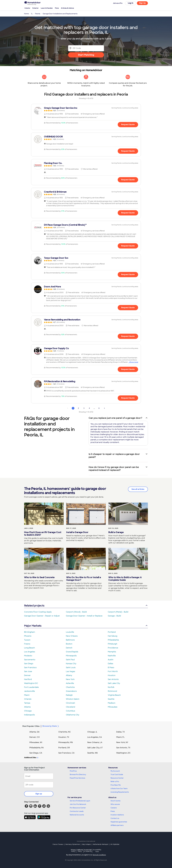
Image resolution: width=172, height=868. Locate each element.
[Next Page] (104, 408)
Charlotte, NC (65, 732)
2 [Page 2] (78, 408)
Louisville (70, 632)
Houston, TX (64, 737)
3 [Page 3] (84, 408)
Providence (113, 648)
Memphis (112, 652)
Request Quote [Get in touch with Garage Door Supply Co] (128, 369)
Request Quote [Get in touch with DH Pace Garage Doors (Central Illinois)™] (128, 246)
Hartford (28, 679)
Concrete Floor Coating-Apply (38, 612)
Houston (112, 675)
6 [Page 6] (99, 408)
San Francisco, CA (66, 753)
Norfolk (111, 687)
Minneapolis (71, 656)
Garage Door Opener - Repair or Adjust (42, 616)
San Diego (29, 664)
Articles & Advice (67, 8)
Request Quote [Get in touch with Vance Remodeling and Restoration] (128, 336)
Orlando (28, 699)
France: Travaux (58, 844)
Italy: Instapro (86, 844)
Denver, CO (35, 737)
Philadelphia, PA (37, 748)
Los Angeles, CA (95, 737)
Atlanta (27, 707)
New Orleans (72, 636)
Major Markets (86, 626)
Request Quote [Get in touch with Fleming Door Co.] (128, 180)
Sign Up (142, 3)
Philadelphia (113, 640)
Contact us (115, 818)
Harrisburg (113, 636)
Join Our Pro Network (78, 804)
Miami (27, 695)
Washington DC (31, 683)
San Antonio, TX (123, 748)
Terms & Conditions (99, 855)
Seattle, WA (93, 753)
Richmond (112, 691)
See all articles (138, 489)
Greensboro (71, 691)
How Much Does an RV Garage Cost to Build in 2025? (43, 534)
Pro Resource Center (78, 808)
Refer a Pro (115, 782)
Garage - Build (114, 616)
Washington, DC (123, 753)
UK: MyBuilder (115, 844)
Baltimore (70, 640)
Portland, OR (64, 748)
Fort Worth (113, 671)
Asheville (70, 683)
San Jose (28, 671)
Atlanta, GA (34, 732)
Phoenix (28, 636)
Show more (134, 362)
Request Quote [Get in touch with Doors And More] (128, 308)
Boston (69, 644)
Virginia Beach (114, 695)
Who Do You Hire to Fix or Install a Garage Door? (84, 579)
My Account (115, 771)
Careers (114, 808)
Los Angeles (30, 652)
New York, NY (122, 742)
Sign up (39, 794)
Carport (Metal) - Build (118, 612)
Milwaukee (113, 707)
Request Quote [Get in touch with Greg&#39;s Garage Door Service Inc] (128, 125)
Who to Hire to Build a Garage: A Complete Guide (125, 579)
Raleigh (69, 695)
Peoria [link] (38, 14)
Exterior (36, 8)
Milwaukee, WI (36, 742)
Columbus (70, 711)
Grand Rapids (72, 652)
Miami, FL (120, 737)
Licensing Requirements (120, 792)
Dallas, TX (120, 732)
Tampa (27, 703)
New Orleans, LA (95, 742)
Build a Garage (116, 532)
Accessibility (97, 851)
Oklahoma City (73, 715)
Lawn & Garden (47, 8)
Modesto (28, 656)
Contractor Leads (77, 811)
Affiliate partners (117, 825)
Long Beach (29, 648)
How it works (116, 801)
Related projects (86, 606)
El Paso (111, 668)
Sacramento (30, 660)
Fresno (27, 644)
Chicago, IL (92, 732)
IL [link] (32, 14)
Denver (27, 675)
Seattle (111, 699)
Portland (112, 632)
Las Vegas (70, 671)
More (57, 8)
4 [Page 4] (89, 408)
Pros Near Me (116, 785)
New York (70, 679)
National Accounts (77, 815)
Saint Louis (71, 668)
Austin (111, 660)
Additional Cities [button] (31, 758)
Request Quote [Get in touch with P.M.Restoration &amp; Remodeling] (128, 398)
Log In (131, 3)
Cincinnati (70, 703)
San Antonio (113, 679)
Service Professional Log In (80, 801)
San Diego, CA (36, 753)
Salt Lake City (114, 683)
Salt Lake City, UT (95, 748)
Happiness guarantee (119, 822)
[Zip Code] (86, 48)
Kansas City (71, 664)
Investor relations (117, 815)
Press (113, 811)
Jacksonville (30, 691)
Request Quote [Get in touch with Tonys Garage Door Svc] (128, 274)
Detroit (69, 648)
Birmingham (30, 632)
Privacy (73, 851)
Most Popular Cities (31, 726)
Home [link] (26, 14)
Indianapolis (29, 715)
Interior (27, 8)
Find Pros (73, 771)
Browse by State (51, 726)
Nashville (112, 656)
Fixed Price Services (77, 778)
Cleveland (70, 707)
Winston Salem (73, 699)
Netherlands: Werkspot (101, 844)
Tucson (27, 640)
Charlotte (70, 687)
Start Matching (86, 55)
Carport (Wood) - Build (76, 612)
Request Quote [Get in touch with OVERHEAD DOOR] (128, 151)
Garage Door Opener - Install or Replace (84, 616)
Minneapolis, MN (66, 742)
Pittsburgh (112, 644)
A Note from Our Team (119, 789)
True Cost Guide (117, 775)
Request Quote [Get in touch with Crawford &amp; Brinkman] (128, 213)
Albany (69, 675)
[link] (86, 109)
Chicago (28, 711)
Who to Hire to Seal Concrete (39, 577)
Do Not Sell (88, 851)
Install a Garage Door (77, 532)
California (80, 851)
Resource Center (117, 778)
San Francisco (30, 668)
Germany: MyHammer (73, 844)
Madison (112, 703)
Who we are (115, 804)
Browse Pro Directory (78, 775)
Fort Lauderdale (31, 687)
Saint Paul (70, 660)
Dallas (110, 664)
